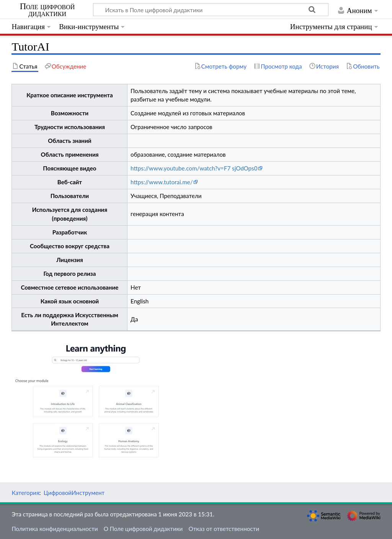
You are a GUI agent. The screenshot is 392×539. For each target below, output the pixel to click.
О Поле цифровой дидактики (143, 529)
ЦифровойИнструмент (74, 493)
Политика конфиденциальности (55, 529)
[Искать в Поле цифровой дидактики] (211, 10)
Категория (25, 493)
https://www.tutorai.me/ (162, 182)
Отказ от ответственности (224, 529)
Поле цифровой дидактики (47, 10)
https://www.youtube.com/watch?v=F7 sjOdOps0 (194, 168)
